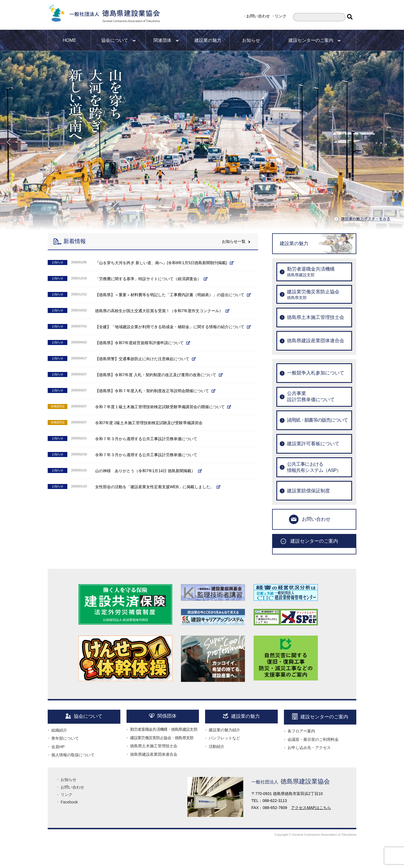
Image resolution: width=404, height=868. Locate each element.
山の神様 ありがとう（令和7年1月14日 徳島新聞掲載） (145, 471)
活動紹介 (217, 746)
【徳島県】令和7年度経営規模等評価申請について (139, 343)
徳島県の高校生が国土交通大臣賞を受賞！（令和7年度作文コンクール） (159, 311)
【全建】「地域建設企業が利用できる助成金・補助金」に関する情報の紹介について (170, 327)
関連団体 (166, 40)
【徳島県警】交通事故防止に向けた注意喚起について (142, 359)
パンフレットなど (224, 738)
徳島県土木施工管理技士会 (154, 746)
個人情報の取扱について (73, 755)
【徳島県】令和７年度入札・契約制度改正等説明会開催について (152, 391)
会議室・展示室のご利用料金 (313, 739)
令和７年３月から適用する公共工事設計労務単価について (146, 439)
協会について (118, 40)
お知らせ (251, 40)
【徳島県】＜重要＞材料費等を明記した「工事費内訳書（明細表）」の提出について (170, 295)
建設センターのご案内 (315, 40)
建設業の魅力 (208, 40)
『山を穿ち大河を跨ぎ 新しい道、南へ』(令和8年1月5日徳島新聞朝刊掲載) (161, 263)
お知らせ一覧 (236, 241)
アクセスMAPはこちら (311, 808)
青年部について (65, 738)
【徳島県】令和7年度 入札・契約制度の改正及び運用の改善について (156, 375)
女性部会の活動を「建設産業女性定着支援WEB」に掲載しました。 (155, 487)
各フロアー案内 (301, 731)
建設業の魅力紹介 (224, 730)
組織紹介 (59, 730)
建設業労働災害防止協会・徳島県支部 (162, 738)
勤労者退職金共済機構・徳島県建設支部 (164, 729)
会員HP (58, 747)
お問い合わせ (258, 16)
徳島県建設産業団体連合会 (154, 754)
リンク (281, 16)
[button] (9, 142)
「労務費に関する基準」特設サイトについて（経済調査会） (148, 279)
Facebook (69, 802)
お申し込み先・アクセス (309, 748)
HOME (70, 40)
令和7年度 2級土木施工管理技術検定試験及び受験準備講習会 (149, 423)
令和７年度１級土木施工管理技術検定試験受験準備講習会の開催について (160, 407)
